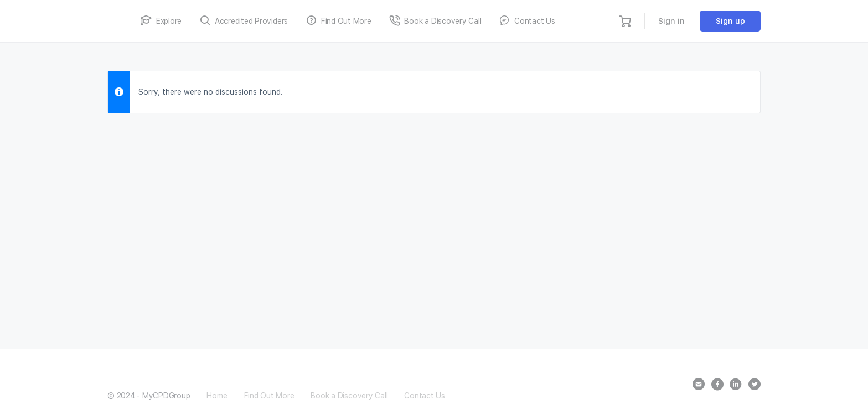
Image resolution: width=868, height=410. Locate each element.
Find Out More (269, 396)
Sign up (730, 21)
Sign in (671, 21)
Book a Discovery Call (349, 396)
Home (217, 396)
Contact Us (425, 396)
